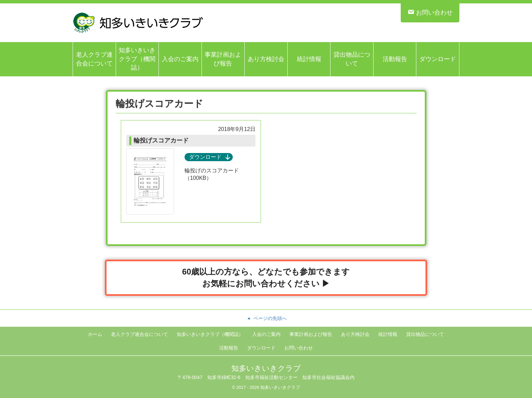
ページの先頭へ (266, 318)
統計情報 (309, 59)
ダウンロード (438, 59)
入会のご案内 (180, 59)
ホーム (95, 334)
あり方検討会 (266, 59)
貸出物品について (352, 59)
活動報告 (395, 59)
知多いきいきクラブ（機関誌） (137, 59)
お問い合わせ (430, 12)
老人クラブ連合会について (94, 59)
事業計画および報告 (223, 59)
